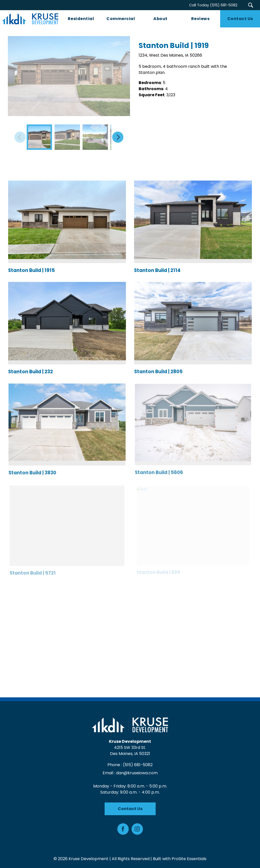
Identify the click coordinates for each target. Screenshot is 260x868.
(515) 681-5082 (138, 765)
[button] (250, 5)
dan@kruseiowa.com (137, 773)
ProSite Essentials (189, 859)
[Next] (118, 137)
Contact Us (130, 809)
